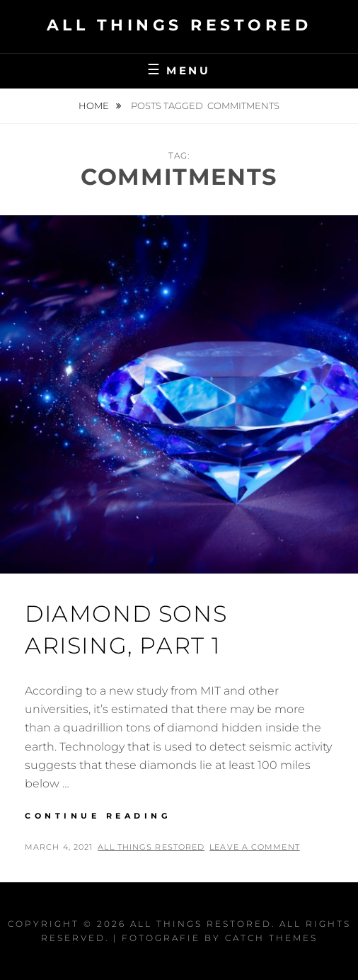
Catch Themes (271, 938)
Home (95, 106)
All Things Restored (179, 25)
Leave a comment (255, 847)
